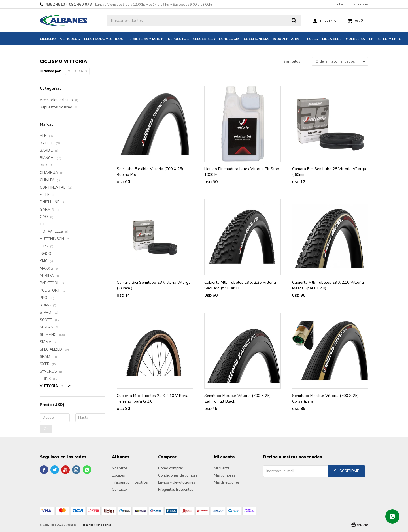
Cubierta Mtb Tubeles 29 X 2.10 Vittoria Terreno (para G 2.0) (153, 399)
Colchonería (256, 39)
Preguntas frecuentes (176, 490)
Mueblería (355, 39)
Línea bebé (332, 39)
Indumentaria (286, 39)
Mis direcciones (227, 482)
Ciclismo (48, 39)
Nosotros (120, 468)
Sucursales (361, 4)
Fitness (311, 39)
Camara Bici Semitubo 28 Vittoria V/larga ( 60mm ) (329, 172)
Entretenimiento (385, 39)
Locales (118, 475)
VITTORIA (76, 71)
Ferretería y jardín (146, 39)
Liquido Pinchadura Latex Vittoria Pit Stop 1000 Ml (242, 172)
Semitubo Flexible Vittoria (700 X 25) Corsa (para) (325, 399)
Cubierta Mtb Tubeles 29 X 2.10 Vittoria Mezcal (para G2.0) (328, 285)
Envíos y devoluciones (177, 482)
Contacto (340, 4)
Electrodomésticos (104, 39)
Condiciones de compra (178, 475)
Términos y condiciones (96, 525)
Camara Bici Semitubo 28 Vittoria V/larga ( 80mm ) (154, 285)
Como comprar (171, 468)
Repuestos (178, 39)
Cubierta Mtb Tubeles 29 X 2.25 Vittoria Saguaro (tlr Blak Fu (240, 285)
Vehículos (70, 39)
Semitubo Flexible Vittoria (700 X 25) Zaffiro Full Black (237, 399)
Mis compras (225, 475)
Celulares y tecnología (216, 39)
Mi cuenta (222, 468)
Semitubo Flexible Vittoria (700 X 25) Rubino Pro (150, 172)
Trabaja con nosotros (130, 482)
